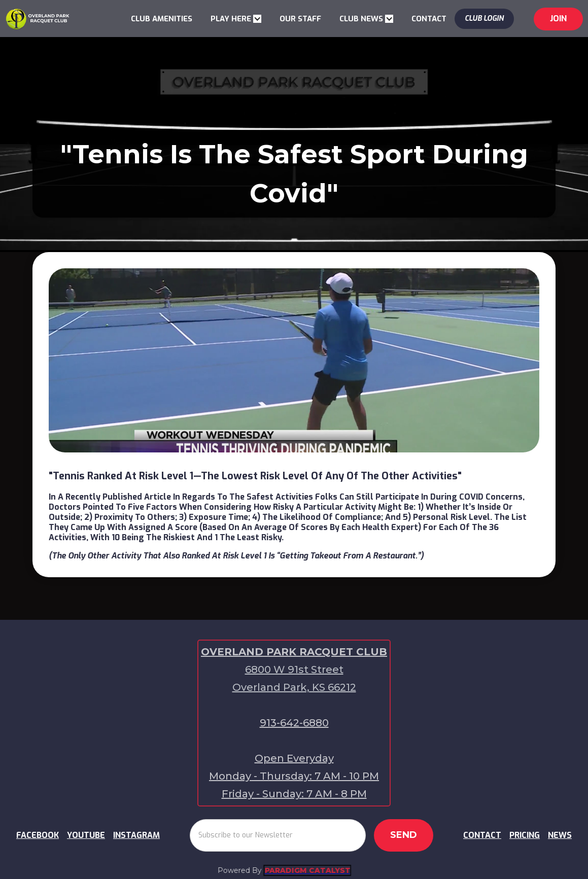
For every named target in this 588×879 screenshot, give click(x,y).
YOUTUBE (86, 835)
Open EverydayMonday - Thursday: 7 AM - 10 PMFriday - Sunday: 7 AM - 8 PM (294, 776)
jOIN (558, 19)
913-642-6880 (294, 723)
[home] (38, 18)
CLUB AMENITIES (162, 19)
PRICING (525, 835)
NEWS (560, 835)
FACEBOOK (38, 835)
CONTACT (429, 19)
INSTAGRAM (136, 835)
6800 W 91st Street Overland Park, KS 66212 (294, 678)
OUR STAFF (300, 19)
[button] (236, 19)
